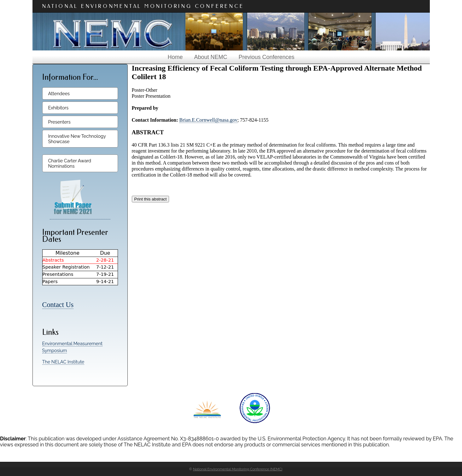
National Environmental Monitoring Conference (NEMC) (238, 469)
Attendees (59, 93)
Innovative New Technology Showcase (77, 139)
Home (175, 57)
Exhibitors (58, 108)
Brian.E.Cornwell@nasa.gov (208, 120)
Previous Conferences (266, 57)
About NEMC (211, 57)
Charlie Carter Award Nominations (70, 163)
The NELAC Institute (63, 362)
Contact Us (58, 305)
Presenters (59, 122)
